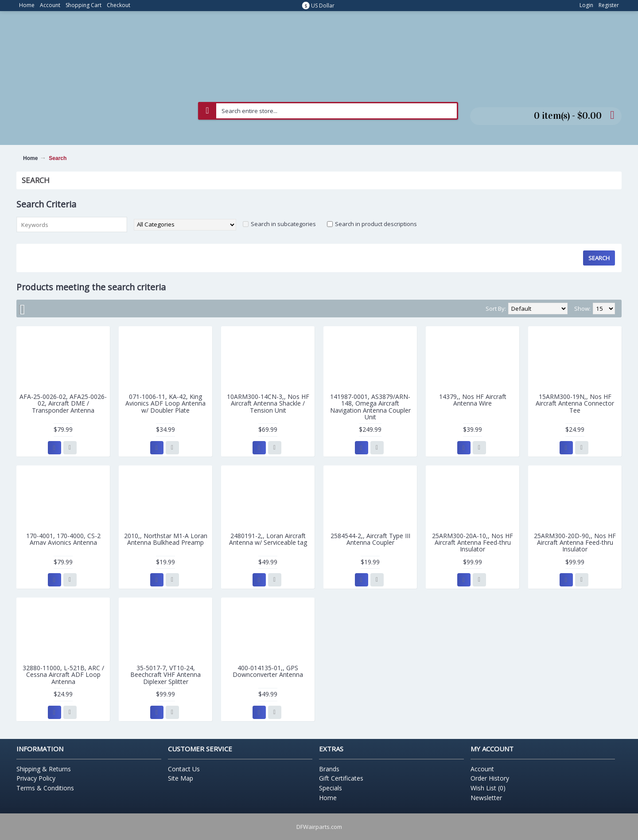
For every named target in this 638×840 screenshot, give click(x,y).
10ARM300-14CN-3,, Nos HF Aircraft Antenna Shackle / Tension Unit (268, 403)
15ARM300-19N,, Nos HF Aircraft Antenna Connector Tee (575, 403)
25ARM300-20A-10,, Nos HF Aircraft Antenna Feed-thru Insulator (473, 543)
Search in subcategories (283, 224)
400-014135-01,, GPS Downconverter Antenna (268, 671)
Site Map (181, 778)
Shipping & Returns (44, 769)
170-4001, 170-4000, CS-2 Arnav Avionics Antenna (63, 539)
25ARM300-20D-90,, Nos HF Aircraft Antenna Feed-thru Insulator (575, 543)
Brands (329, 769)
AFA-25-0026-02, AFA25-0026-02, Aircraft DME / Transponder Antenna (63, 403)
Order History (490, 778)
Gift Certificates (341, 778)
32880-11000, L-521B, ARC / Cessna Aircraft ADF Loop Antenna (63, 675)
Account (482, 769)
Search (58, 158)
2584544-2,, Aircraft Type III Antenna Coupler (370, 539)
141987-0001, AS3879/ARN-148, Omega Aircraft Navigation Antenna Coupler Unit (370, 407)
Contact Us (184, 769)
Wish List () (488, 788)
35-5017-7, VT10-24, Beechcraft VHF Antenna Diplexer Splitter (165, 675)
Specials (331, 788)
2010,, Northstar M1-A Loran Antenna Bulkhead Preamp (166, 539)
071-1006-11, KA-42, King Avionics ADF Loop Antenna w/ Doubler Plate (165, 403)
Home (30, 158)
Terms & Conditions (45, 788)
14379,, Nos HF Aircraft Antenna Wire (473, 400)
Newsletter (486, 798)
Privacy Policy (36, 778)
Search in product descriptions (376, 224)
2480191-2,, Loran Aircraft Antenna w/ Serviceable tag (268, 539)
